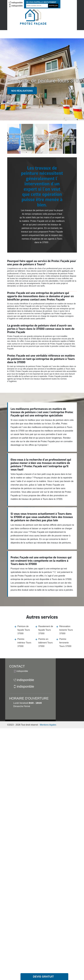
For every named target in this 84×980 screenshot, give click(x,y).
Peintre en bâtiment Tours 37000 (46, 643)
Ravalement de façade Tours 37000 (46, 630)
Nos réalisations (22, 91)
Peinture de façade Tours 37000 (24, 630)
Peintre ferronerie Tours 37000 (65, 643)
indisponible (16, 3)
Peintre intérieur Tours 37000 (24, 643)
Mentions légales (48, 725)
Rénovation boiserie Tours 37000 (66, 630)
